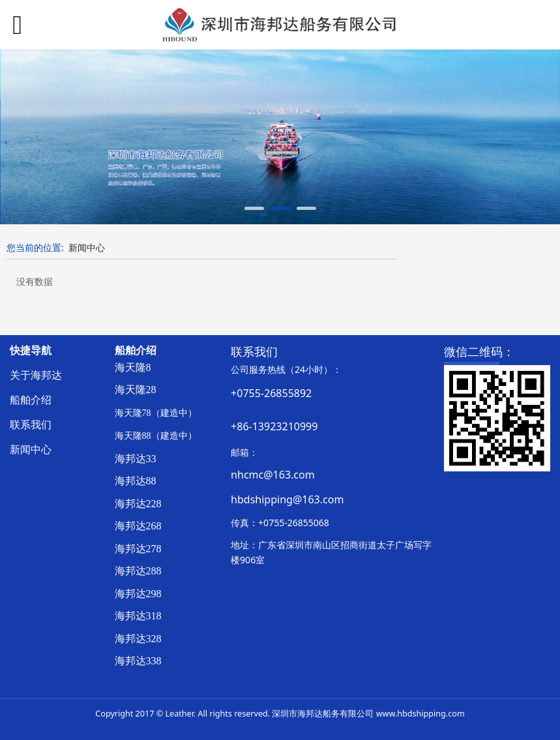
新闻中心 (87, 247)
